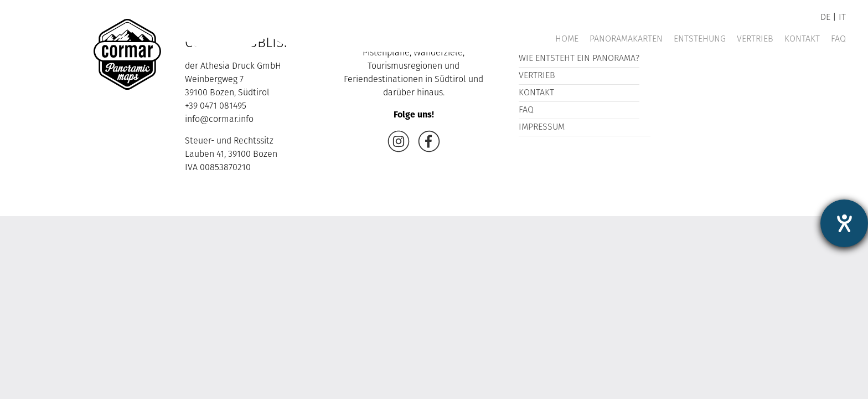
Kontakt (802, 39)
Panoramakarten (626, 39)
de (825, 18)
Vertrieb (755, 39)
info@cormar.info (219, 120)
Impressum (542, 127)
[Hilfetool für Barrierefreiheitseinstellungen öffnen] (844, 223)
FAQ (838, 39)
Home (567, 39)
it (842, 18)
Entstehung (700, 39)
